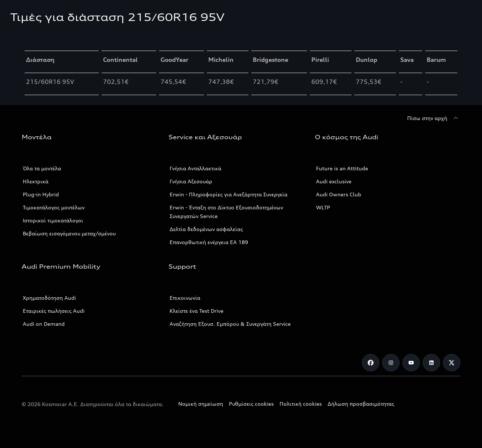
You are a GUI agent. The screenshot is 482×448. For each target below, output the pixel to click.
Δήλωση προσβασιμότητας (361, 404)
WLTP (323, 207)
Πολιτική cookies (301, 404)
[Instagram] (391, 363)
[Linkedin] (431, 363)
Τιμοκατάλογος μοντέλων (54, 207)
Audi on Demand (44, 324)
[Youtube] (411, 363)
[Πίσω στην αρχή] (434, 118)
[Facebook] (371, 363)
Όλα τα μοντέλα (42, 168)
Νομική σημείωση (201, 404)
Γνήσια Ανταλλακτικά (195, 168)
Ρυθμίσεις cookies (251, 404)
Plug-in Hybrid (41, 194)
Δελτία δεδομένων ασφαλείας (206, 229)
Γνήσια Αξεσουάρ (191, 181)
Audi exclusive (334, 181)
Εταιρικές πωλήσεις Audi (54, 311)
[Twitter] (452, 363)
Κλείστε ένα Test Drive (197, 311)
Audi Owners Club (339, 194)
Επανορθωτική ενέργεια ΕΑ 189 (209, 242)
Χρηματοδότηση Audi (49, 298)
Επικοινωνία (185, 298)
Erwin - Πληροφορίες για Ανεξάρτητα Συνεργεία (229, 194)
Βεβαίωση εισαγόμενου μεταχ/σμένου (69, 233)
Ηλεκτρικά (36, 181)
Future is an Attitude (342, 168)
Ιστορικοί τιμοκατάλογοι (53, 220)
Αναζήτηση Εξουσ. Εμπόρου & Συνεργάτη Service (230, 324)
